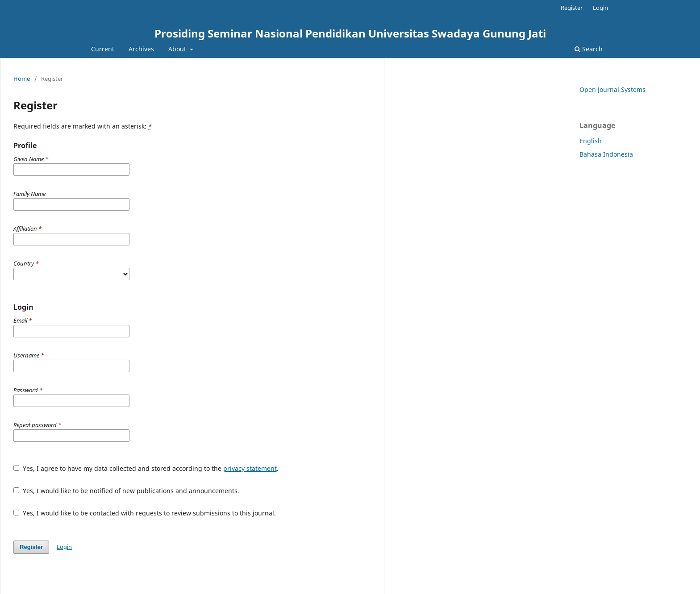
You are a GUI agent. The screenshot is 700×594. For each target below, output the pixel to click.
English (591, 141)
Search (589, 49)
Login (600, 8)
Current (103, 49)
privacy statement (250, 468)
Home (22, 79)
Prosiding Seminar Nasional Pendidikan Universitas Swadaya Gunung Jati (350, 33)
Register (572, 8)
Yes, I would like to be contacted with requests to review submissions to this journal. (145, 513)
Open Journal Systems (612, 89)
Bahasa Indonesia (606, 154)
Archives (141, 49)
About (178, 49)
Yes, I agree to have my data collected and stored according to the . (146, 468)
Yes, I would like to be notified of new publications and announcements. (126, 491)
